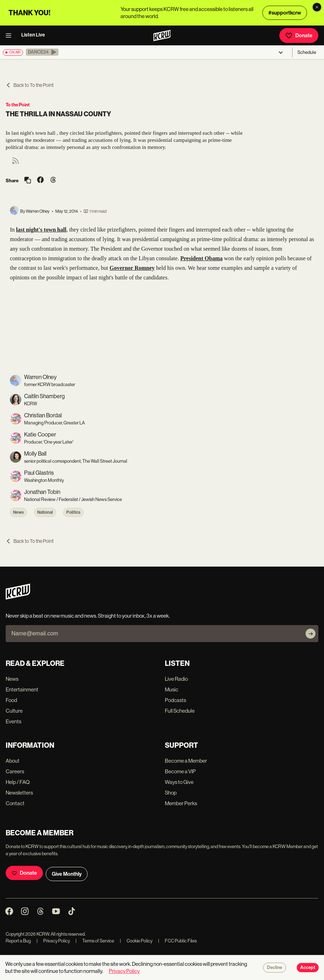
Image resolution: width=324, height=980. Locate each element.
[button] (42, 52)
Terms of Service (95, 941)
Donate (299, 35)
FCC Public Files (177, 941)
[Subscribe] (311, 634)
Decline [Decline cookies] (275, 968)
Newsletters (19, 793)
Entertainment (22, 689)
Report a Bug (18, 941)
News (18, 512)
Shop (171, 793)
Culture (14, 711)
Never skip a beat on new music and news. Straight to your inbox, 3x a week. (88, 616)
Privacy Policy (53, 941)
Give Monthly (67, 874)
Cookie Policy (136, 941)
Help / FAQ (18, 782)
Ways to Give (179, 782)
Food (11, 700)
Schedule (307, 52)
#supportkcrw (285, 13)
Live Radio (176, 679)
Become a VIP (180, 771)
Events (13, 721)
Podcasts (175, 700)
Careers (15, 771)
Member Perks (181, 803)
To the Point (18, 105)
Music (172, 689)
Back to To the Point (30, 85)
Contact (15, 803)
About (13, 761)
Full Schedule (180, 711)
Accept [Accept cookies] (308, 968)
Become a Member (186, 761)
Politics (73, 512)
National (45, 512)
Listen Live (33, 35)
